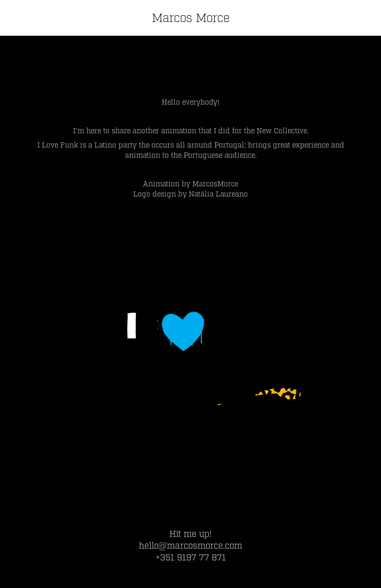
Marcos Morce (191, 18)
